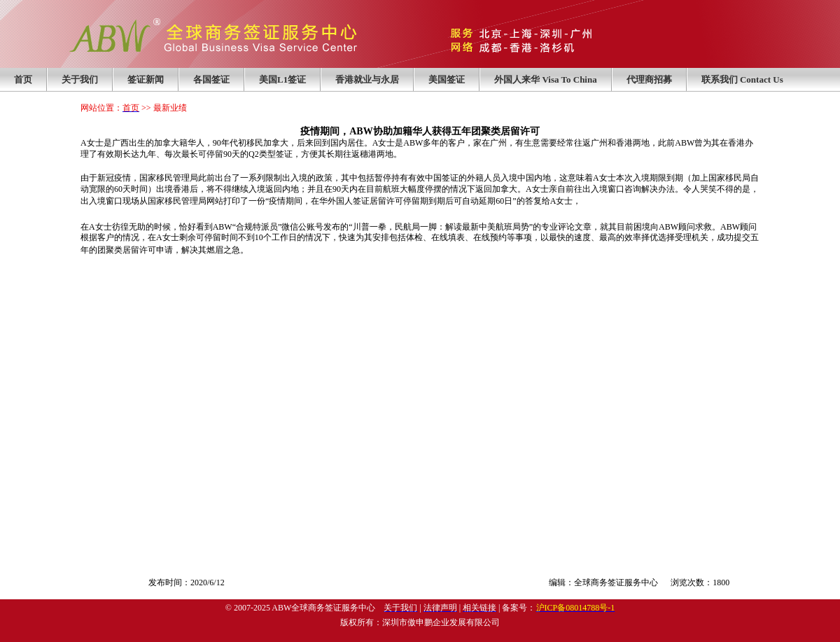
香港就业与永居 (367, 79)
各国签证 (211, 79)
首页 (23, 79)
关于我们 (80, 79)
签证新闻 (146, 79)
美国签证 (447, 79)
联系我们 (742, 79)
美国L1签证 (282, 79)
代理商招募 (649, 79)
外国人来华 (546, 79)
